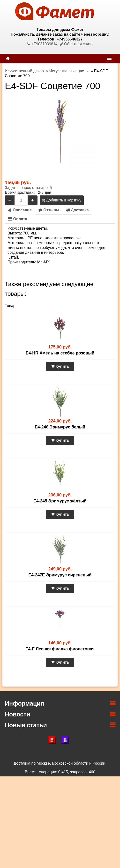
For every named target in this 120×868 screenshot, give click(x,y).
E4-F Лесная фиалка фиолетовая (60, 649)
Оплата (18, 219)
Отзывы (49, 210)
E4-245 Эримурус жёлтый (60, 501)
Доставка (77, 210)
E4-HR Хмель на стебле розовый (60, 353)
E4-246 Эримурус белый (60, 427)
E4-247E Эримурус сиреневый (60, 575)
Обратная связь (76, 44)
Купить (60, 366)
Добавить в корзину (62, 200)
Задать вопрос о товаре (26, 188)
